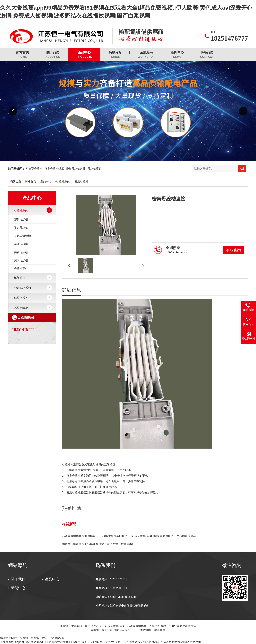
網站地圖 (145, 630)
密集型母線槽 (34, 169)
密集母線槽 (81, 181)
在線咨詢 (234, 250)
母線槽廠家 (95, 169)
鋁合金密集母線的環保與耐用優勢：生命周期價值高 (164, 536)
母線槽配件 (21, 269)
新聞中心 (177, 55)
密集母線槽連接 (76, 169)
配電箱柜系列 (22, 288)
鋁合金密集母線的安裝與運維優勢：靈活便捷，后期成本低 (98, 544)
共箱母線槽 (21, 252)
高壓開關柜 (21, 308)
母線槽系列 (63, 181)
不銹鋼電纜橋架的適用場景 (79, 536)
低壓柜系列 (21, 298)
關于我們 (53, 55)
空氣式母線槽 (22, 236)
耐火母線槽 (21, 228)
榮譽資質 (115, 55)
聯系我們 (207, 55)
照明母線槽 (21, 260)
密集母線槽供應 (54, 169)
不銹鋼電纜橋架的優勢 (114, 536)
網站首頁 (23, 55)
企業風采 (146, 55)
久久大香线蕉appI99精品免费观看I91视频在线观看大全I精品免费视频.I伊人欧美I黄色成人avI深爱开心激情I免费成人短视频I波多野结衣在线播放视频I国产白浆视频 (100, 642)
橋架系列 (20, 278)
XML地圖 (160, 630)
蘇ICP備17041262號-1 (116, 630)
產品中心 (84, 55)
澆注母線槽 (21, 244)
